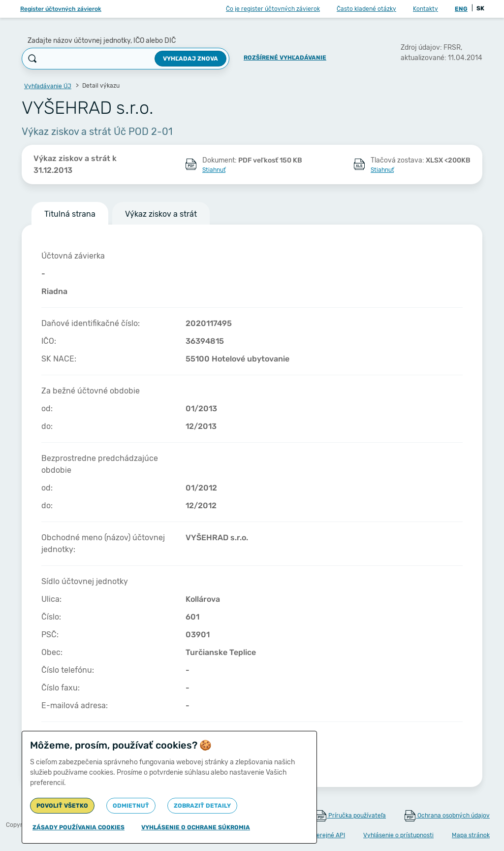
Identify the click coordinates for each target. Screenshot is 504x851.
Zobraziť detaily (202, 806)
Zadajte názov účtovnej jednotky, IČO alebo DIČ (102, 41)
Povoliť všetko (62, 806)
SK (480, 8)
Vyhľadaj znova (190, 59)
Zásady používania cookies (79, 827)
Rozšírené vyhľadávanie (285, 58)
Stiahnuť (214, 170)
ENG (461, 9)
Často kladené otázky (366, 9)
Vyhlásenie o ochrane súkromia (196, 827)
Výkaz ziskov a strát (161, 214)
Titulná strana (70, 214)
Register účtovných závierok (61, 9)
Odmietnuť (131, 806)
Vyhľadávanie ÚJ (48, 86)
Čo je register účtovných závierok (273, 9)
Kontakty (425, 9)
